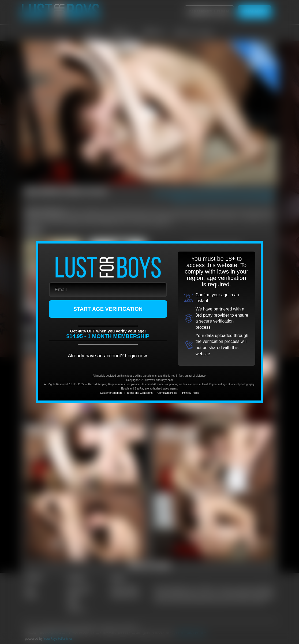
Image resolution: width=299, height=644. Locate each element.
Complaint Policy (167, 393)
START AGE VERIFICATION (108, 309)
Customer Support (111, 393)
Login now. (136, 356)
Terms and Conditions (140, 393)
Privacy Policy (190, 393)
